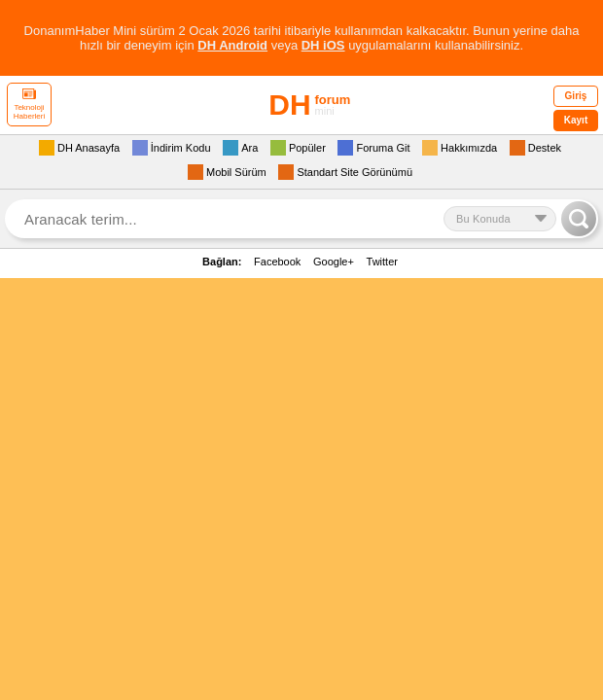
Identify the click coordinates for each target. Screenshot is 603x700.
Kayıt (576, 120)
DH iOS (323, 45)
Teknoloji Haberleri (29, 105)
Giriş (576, 96)
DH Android (232, 45)
